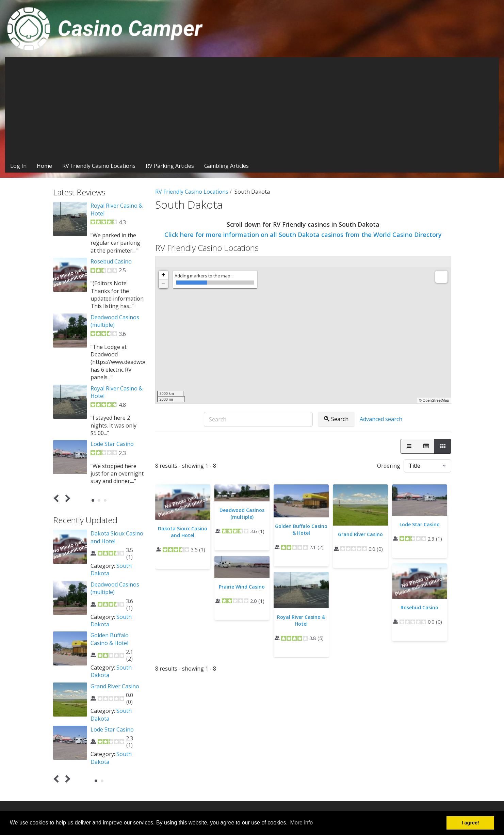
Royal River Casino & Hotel (301, 620)
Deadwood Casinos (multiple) (242, 513)
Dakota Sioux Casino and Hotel (183, 532)
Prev (57, 498)
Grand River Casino (360, 534)
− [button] (164, 284)
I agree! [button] (470, 823)
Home (44, 166)
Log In (18, 166)
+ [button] (164, 275)
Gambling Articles (226, 166)
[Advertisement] (252, 108)
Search (336, 419)
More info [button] (302, 823)
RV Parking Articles (170, 166)
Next (66, 498)
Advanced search (381, 419)
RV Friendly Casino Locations (99, 166)
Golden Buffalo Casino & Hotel (301, 529)
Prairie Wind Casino (242, 587)
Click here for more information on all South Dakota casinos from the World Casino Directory (303, 235)
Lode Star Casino (420, 524)
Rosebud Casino (419, 607)
